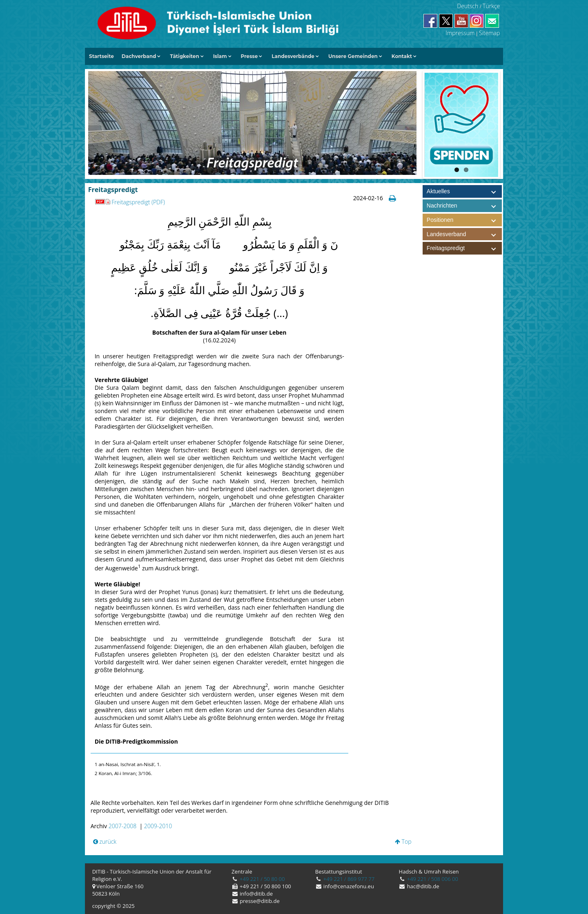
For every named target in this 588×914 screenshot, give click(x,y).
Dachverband (139, 56)
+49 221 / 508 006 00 (432, 879)
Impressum (460, 33)
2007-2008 (122, 826)
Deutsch (468, 6)
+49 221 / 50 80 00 (262, 879)
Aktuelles (438, 191)
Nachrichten (442, 206)
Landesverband (464, 234)
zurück (105, 841)
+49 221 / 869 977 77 (348, 879)
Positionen (464, 220)
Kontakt (402, 56)
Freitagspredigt (464, 248)
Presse (249, 56)
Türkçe (491, 6)
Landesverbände (293, 56)
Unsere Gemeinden (353, 56)
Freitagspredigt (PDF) (130, 202)
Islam (220, 56)
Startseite (101, 56)
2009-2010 (158, 826)
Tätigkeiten (184, 56)
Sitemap (489, 33)
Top (403, 841)
